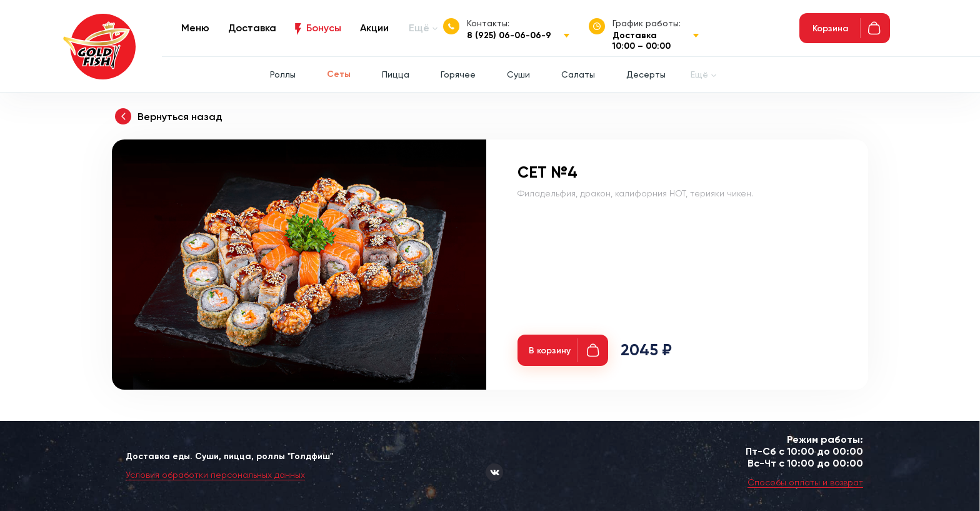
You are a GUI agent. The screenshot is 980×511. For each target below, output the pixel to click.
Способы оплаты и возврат (805, 482)
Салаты (578, 74)
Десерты (646, 74)
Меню (195, 28)
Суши (518, 74)
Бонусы (324, 28)
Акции (374, 28)
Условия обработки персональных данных (215, 475)
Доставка (252, 28)
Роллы (283, 74)
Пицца (396, 74)
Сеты (339, 74)
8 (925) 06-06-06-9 (509, 35)
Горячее (458, 74)
